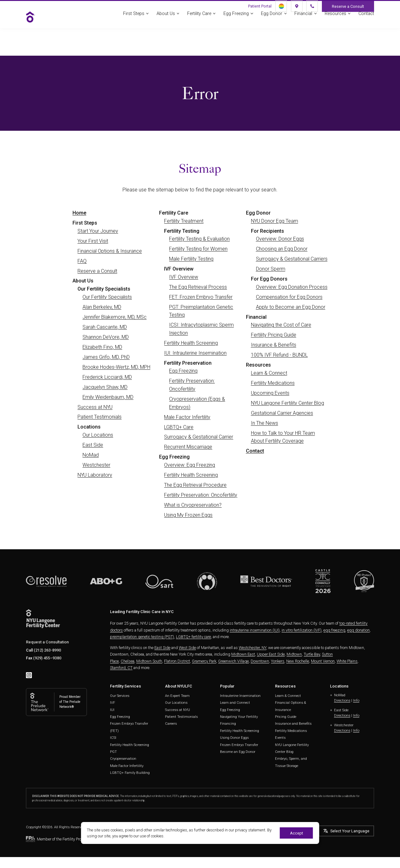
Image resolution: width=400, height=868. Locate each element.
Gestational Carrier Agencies (282, 413)
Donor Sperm (271, 269)
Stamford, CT (121, 668)
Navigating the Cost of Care (281, 325)
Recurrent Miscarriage (188, 447)
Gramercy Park (204, 661)
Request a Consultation (47, 642)
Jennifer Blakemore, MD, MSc (115, 317)
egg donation (358, 630)
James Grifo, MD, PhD (106, 357)
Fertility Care (199, 16)
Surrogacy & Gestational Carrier (199, 437)
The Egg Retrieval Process (198, 287)
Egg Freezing (236, 16)
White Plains (347, 661)
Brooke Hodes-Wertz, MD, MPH (116, 367)
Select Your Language (350, 831)
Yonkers (278, 661)
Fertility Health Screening (191, 343)
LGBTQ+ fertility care (193, 637)
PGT (113, 752)
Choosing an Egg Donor (282, 249)
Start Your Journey (98, 231)
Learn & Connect (269, 373)
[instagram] (29, 675)
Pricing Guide (286, 717)
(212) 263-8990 (47, 650)
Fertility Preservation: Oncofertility (201, 495)
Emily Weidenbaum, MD (108, 397)
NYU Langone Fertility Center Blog (287, 403)
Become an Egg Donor (238, 752)
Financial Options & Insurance (110, 251)
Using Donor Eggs (234, 738)
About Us (166, 16)
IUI (112, 710)
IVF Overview (184, 277)
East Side (93, 445)
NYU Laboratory (95, 475)
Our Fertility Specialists (107, 297)
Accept (297, 833)
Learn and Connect (235, 703)
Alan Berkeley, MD (102, 307)
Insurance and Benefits (293, 724)
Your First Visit (93, 241)
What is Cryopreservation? (193, 505)
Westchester (96, 465)
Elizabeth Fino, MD (102, 347)
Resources (335, 16)
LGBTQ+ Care (179, 427)
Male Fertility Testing (191, 259)
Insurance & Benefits (274, 345)
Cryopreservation (123, 759)
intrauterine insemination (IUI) (255, 630)
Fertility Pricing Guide (274, 335)
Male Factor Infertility (187, 417)
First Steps (134, 16)
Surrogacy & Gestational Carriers (292, 259)
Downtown (260, 661)
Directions (342, 700)
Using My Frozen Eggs (188, 515)
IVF (112, 703)
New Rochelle (298, 661)
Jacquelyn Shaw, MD (105, 387)
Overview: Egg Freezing (190, 465)
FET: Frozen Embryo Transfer (201, 297)
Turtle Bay (312, 654)
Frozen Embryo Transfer (239, 745)
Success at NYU (95, 407)
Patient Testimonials (100, 417)
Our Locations (98, 435)
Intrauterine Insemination (240, 696)
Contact (366, 16)
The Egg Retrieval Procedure (195, 485)
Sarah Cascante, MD (105, 327)
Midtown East (243, 654)
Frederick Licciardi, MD (107, 377)
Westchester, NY (252, 648)
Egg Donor (272, 16)
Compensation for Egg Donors (289, 297)
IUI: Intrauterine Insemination (195, 353)
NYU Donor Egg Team (275, 221)
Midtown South (149, 661)
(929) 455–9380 (47, 658)
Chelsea (127, 661)
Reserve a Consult (97, 271)
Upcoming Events (270, 393)
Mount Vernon (323, 661)
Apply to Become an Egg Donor (291, 307)
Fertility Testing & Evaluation (199, 239)
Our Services (120, 696)
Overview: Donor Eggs (280, 239)
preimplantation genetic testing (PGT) (142, 637)
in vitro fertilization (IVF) (302, 630)
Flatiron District (177, 661)
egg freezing (334, 630)
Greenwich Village (233, 661)
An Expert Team (177, 696)
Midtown (294, 654)
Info (356, 700)
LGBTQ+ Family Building (130, 773)
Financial (303, 16)
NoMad (91, 455)
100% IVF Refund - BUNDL (279, 355)
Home (79, 213)
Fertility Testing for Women (198, 249)
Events (280, 738)
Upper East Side (271, 654)
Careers (171, 724)
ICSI (113, 738)
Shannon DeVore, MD (106, 337)
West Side (187, 648)
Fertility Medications (273, 383)
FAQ (82, 261)
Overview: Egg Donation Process (292, 287)
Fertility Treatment (184, 221)
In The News (265, 423)
